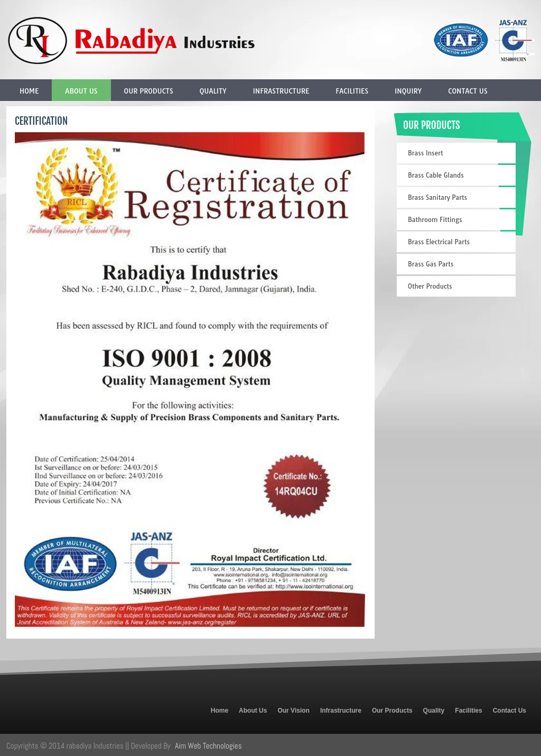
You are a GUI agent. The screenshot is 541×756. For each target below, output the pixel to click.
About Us (81, 91)
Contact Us (468, 91)
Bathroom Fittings (435, 220)
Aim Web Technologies (208, 746)
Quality (213, 91)
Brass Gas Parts (431, 264)
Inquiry (408, 91)
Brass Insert (425, 153)
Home (29, 91)
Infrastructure (281, 91)
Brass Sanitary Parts (437, 197)
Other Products (430, 286)
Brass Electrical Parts (439, 242)
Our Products (149, 91)
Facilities (352, 91)
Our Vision (293, 711)
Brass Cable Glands (436, 175)
